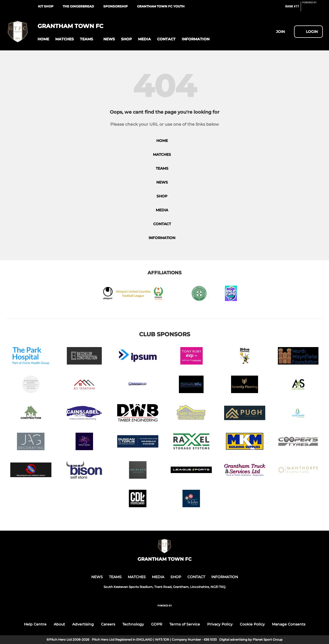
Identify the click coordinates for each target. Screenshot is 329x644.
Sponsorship (116, 6)
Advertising (83, 624)
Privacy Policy (220, 624)
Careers (108, 624)
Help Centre (35, 624)
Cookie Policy (252, 624)
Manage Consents (289, 624)
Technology (133, 624)
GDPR (157, 624)
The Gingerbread (78, 6)
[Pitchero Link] (313, 8)
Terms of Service (185, 624)
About (59, 624)
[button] (43, 39)
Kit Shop (46, 6)
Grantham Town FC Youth (161, 6)
